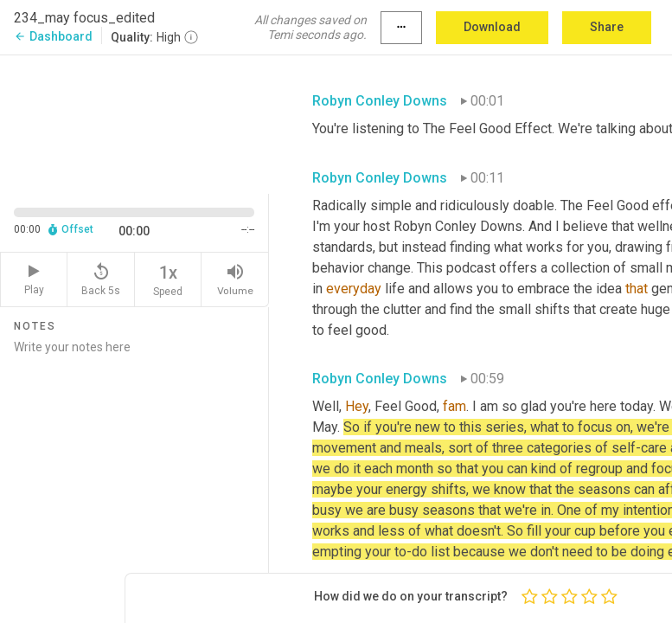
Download (492, 27)
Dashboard (53, 36)
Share (607, 27)
